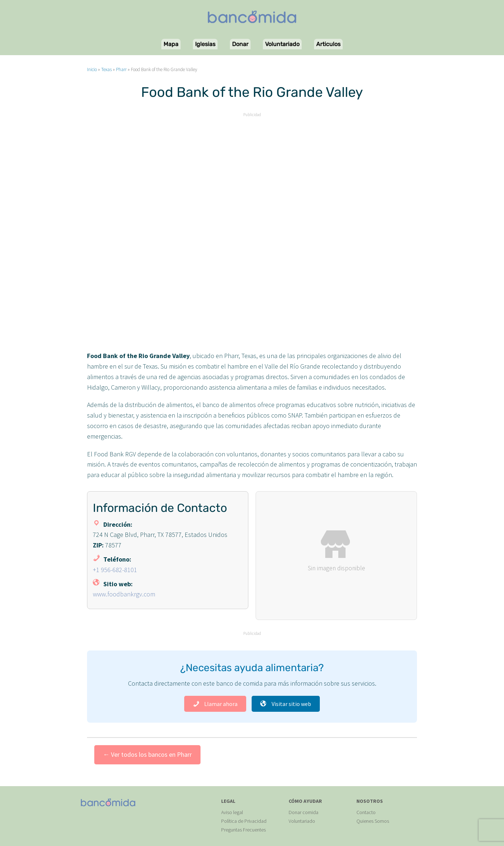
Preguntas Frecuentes (243, 830)
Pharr (121, 69)
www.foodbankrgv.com (124, 594)
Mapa (171, 44)
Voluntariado (282, 44)
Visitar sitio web (286, 704)
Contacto (366, 812)
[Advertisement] (252, 170)
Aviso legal (232, 812)
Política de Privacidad (244, 821)
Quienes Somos (373, 821)
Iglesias (205, 44)
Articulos (328, 44)
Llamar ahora (215, 704)
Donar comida (303, 812)
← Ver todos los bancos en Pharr (147, 754)
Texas (106, 69)
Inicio (92, 69)
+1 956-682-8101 (115, 570)
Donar (240, 44)
